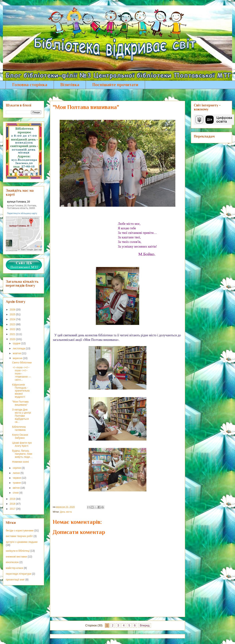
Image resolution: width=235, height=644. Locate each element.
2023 (13, 324)
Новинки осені (20, 462)
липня (17, 473)
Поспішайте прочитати (115, 85)
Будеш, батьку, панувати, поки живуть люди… (22, 454)
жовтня (17, 353)
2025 (13, 314)
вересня (18, 358)
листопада (19, 348)
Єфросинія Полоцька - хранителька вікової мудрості (21, 391)
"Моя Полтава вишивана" (20, 403)
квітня (16, 488)
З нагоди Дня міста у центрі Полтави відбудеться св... (22, 416)
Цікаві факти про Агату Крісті (22, 444)
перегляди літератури (19, 574)
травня (17, 483)
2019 (13, 499)
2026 (13, 310)
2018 (13, 504)
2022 (13, 329)
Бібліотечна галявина (19, 428)
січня (16, 493)
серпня (17, 468)
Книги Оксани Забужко (20, 436)
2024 (13, 319)
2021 (13, 334)
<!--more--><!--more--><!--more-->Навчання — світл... (22, 373)
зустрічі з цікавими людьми (22, 542)
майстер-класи (14, 568)
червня (17, 478)
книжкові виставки (16, 557)
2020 (13, 339)
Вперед (145, 625)
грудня (17, 343)
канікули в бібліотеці (18, 551)
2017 (13, 509)
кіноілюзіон (12, 562)
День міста (66, 512)
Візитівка (70, 85)
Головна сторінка (30, 85)
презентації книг (15, 580)
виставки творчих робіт (19, 536)
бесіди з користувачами (20, 531)
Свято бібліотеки (22, 363)
